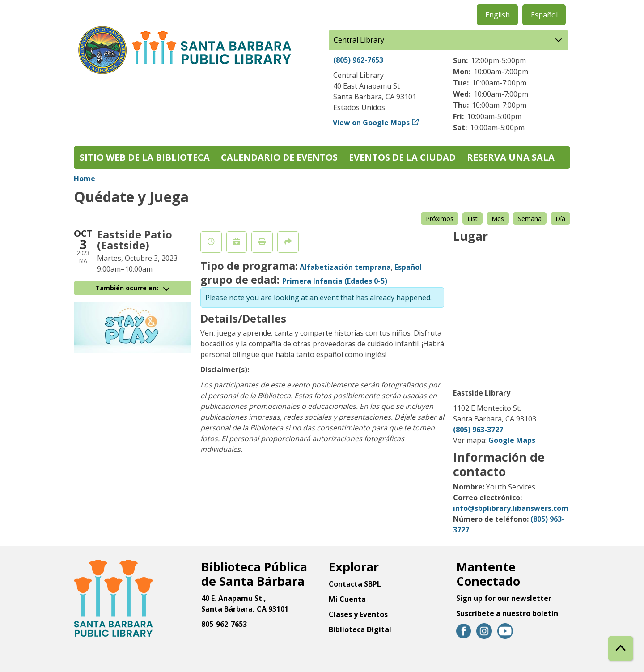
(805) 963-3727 (478, 430)
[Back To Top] (621, 649)
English (498, 15)
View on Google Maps (371, 123)
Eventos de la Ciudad (402, 157)
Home (85, 179)
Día (560, 219)
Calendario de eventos (279, 157)
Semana (530, 219)
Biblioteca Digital (360, 629)
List (472, 219)
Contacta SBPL (355, 584)
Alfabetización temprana (345, 267)
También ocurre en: (132, 288)
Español (544, 15)
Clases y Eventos (358, 614)
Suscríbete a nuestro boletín (507, 613)
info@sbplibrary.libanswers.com (511, 508)
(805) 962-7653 (358, 60)
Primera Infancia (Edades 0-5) (335, 281)
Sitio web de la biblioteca (145, 157)
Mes (498, 219)
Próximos (440, 219)
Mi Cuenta (347, 599)
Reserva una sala (511, 157)
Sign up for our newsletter (504, 598)
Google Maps (512, 440)
